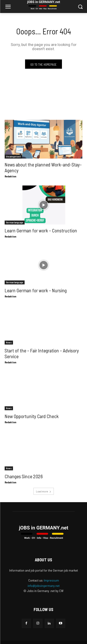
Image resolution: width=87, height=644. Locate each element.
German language (15, 222)
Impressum (51, 580)
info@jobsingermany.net (44, 586)
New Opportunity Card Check (32, 416)
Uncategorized (13, 156)
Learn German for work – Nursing (36, 290)
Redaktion (10, 176)
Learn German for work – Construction (41, 230)
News (9, 342)
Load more (44, 491)
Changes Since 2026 (24, 476)
